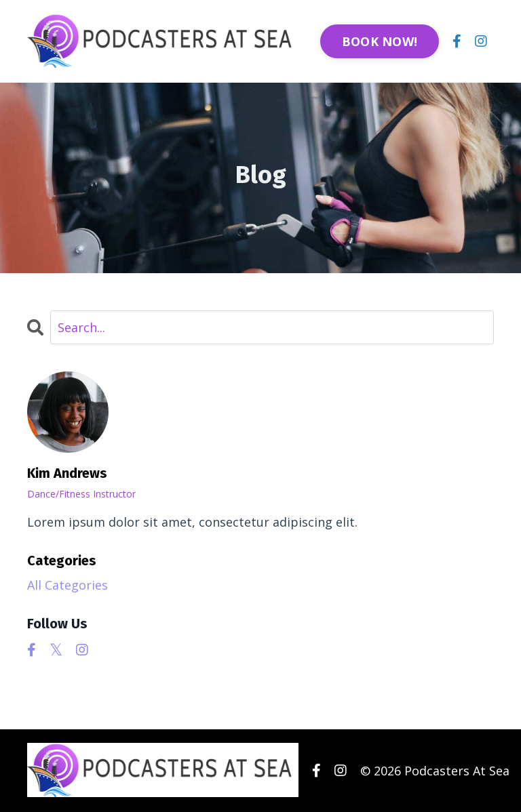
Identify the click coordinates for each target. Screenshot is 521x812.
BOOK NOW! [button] (380, 41)
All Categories (67, 585)
